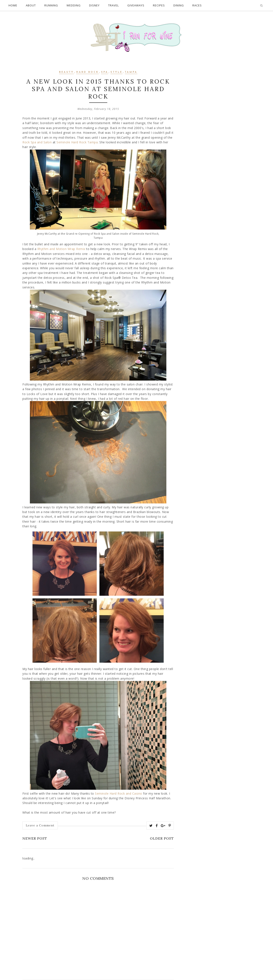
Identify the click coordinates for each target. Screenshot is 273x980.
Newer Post (35, 838)
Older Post (162, 838)
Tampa (131, 72)
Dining (179, 5)
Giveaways (136, 5)
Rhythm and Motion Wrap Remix (61, 249)
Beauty (66, 72)
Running (51, 5)
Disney (94, 5)
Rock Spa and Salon (37, 142)
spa (105, 72)
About (31, 5)
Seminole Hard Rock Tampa (77, 142)
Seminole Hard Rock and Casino (119, 793)
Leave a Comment (40, 825)
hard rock (87, 72)
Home (13, 5)
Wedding (74, 5)
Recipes (159, 5)
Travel (113, 5)
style (116, 72)
